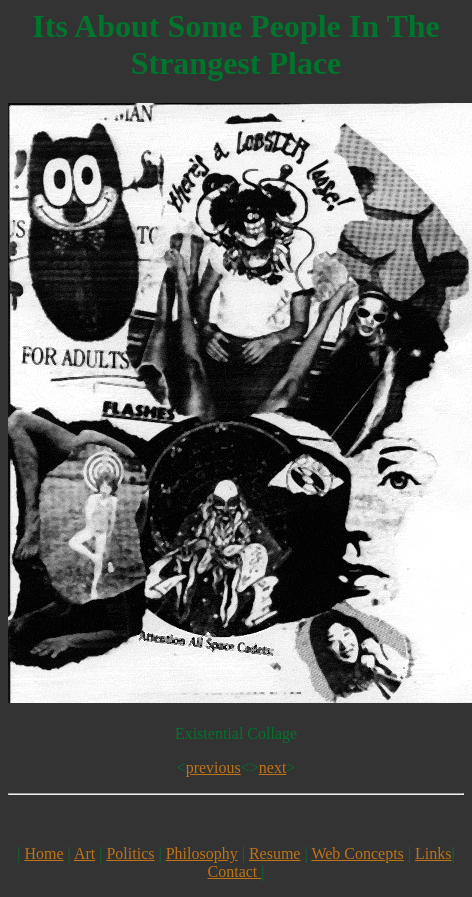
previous (213, 767)
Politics (130, 853)
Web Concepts (357, 853)
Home (44, 853)
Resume (275, 853)
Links (433, 853)
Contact (235, 871)
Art (84, 853)
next (273, 767)
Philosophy (202, 853)
